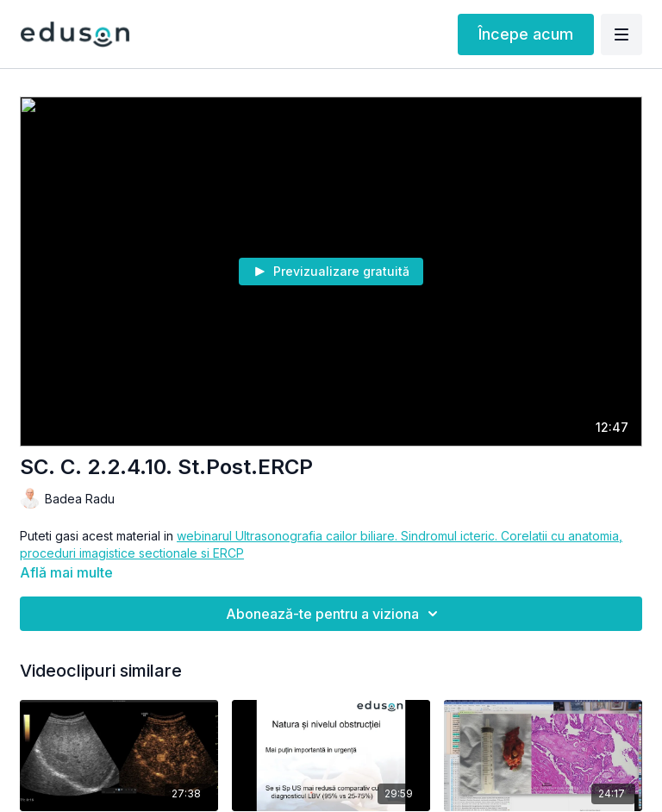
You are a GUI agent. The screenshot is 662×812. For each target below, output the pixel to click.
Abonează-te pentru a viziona (334, 614)
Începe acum (526, 34)
